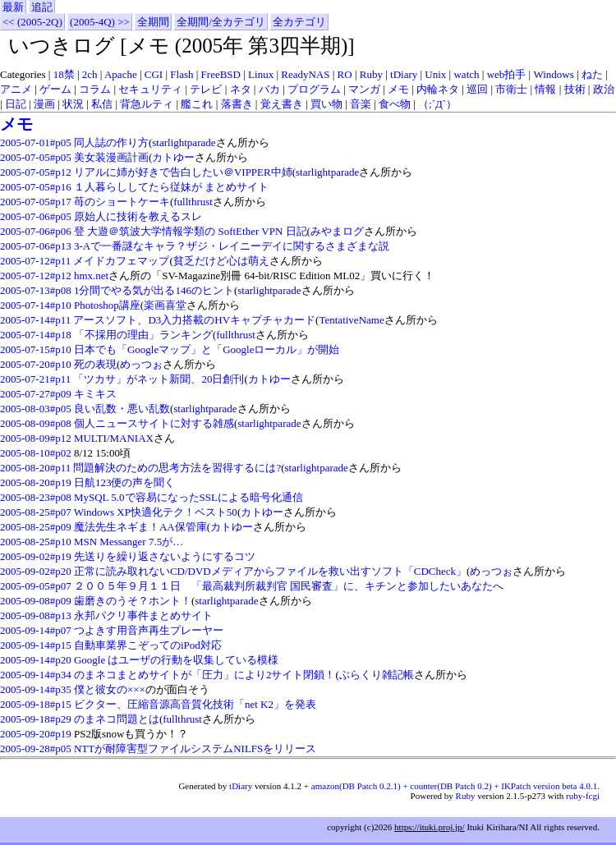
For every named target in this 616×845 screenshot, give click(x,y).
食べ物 (395, 104)
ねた (592, 74)
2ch (90, 74)
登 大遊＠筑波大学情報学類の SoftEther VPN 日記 (191, 231)
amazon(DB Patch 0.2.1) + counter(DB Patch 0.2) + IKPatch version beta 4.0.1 (454, 786)
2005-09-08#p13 (36, 615)
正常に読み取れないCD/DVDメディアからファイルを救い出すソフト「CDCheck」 (270, 571)
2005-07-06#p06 (36, 231)
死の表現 (95, 364)
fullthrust (193, 202)
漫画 (44, 104)
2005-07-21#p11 (35, 379)
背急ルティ (147, 104)
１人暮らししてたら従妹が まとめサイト (171, 187)
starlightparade (184, 142)
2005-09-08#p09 (36, 601)
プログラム (314, 89)
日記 (16, 104)
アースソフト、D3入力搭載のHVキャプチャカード (194, 320)
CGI (154, 74)
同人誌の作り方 (111, 142)
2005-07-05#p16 (36, 187)
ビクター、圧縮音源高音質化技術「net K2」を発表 (195, 704)
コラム (95, 89)
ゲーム (55, 89)
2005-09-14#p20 (36, 660)
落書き (237, 104)
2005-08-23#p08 (36, 497)
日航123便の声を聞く (125, 482)
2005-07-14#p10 (36, 305)
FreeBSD (221, 74)
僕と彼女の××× (110, 689)
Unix (435, 74)
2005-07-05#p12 (36, 172)
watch (466, 74)
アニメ (16, 89)
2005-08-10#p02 (36, 453)
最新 (13, 7)
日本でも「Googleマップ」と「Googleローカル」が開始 (207, 349)
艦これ (197, 104)
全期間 (153, 22)
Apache (121, 74)
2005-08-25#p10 (36, 542)
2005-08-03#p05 (36, 409)
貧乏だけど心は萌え (221, 261)
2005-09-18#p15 (36, 704)
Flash (182, 74)
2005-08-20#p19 (36, 482)
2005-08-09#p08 (36, 423)
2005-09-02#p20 (36, 571)
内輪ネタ (438, 89)
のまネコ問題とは (117, 719)
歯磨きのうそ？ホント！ (133, 601)
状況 (73, 104)
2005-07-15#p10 (36, 349)
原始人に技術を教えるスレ (138, 216)
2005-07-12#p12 (36, 276)
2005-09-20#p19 (36, 734)
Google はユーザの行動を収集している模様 (177, 660)
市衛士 (511, 89)
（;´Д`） (437, 104)
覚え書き (282, 104)
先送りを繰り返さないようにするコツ (165, 556)
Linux (261, 74)
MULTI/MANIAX (114, 438)
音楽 (361, 104)
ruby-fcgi (583, 796)
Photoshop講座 (107, 305)
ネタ (241, 89)
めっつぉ (141, 364)
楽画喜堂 (165, 305)
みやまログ (337, 231)
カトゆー (173, 157)
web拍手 (507, 74)
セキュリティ (150, 89)
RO (345, 74)
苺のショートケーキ (122, 202)
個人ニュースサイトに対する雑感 (154, 423)
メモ (398, 89)
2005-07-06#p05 (36, 216)
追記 (42, 7)
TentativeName (351, 320)
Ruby (371, 74)
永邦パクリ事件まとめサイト (143, 615)
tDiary (404, 74)
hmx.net (91, 276)
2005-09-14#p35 (36, 689)
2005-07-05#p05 (36, 157)
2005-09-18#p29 (36, 719)
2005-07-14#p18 (36, 335)
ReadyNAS (305, 74)
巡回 (477, 89)
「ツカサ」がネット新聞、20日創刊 (159, 379)
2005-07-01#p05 (36, 142)
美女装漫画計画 (111, 157)
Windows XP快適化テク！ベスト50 (156, 512)
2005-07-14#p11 (35, 320)
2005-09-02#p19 (36, 556)
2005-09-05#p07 (36, 586)
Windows (553, 74)
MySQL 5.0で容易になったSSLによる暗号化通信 (188, 497)
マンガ (364, 89)
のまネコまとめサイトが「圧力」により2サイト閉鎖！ (205, 675)
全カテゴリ (299, 22)
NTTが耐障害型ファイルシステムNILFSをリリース (195, 749)
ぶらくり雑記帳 (377, 675)
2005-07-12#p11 (35, 261)
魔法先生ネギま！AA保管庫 (140, 527)
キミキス (95, 394)
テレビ (206, 89)
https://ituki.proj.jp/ (430, 827)
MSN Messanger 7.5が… (129, 542)
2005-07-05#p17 (36, 202)
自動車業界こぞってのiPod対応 (148, 645)
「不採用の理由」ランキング (143, 335)
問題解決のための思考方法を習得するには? (177, 468)
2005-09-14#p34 (36, 675)
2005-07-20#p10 (36, 364)
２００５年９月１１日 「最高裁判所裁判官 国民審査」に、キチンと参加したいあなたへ (289, 586)
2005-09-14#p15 (36, 645)
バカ (269, 89)
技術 (575, 89)
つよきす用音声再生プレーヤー (149, 630)
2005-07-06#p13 (36, 246)
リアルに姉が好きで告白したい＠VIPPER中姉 (183, 172)
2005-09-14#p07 (36, 630)
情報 (545, 89)
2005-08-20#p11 (35, 468)
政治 (604, 89)
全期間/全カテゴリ (221, 22)
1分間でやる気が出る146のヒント (154, 290)
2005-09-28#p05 (36, 749)
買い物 (326, 104)
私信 (102, 104)
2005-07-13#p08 (36, 290)
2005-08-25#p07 (36, 512)
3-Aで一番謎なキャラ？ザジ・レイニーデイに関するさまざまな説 (232, 246)
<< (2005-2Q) (32, 22)
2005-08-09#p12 (36, 438)
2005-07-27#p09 (36, 394)
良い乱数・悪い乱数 (122, 409)
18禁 (64, 74)
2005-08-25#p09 (36, 527)
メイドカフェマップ (121, 261)
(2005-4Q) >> (100, 22)
